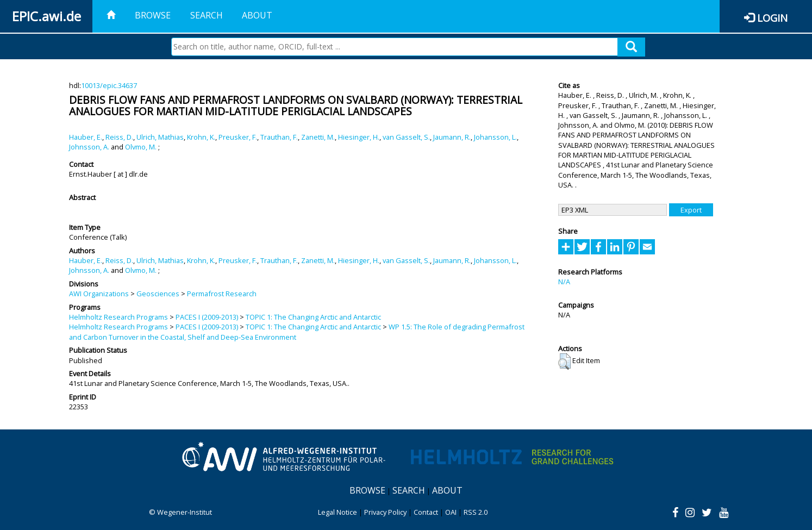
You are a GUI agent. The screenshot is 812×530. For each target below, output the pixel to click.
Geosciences (158, 294)
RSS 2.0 (476, 512)
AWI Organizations (99, 294)
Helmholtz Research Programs (118, 317)
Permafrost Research (222, 294)
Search (207, 15)
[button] (564, 361)
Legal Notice (338, 512)
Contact (426, 512)
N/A (564, 282)
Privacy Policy (385, 512)
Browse (153, 15)
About (257, 15)
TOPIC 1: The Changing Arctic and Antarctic (313, 317)
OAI (451, 512)
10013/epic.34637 (109, 85)
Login (772, 18)
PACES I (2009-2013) (207, 317)
